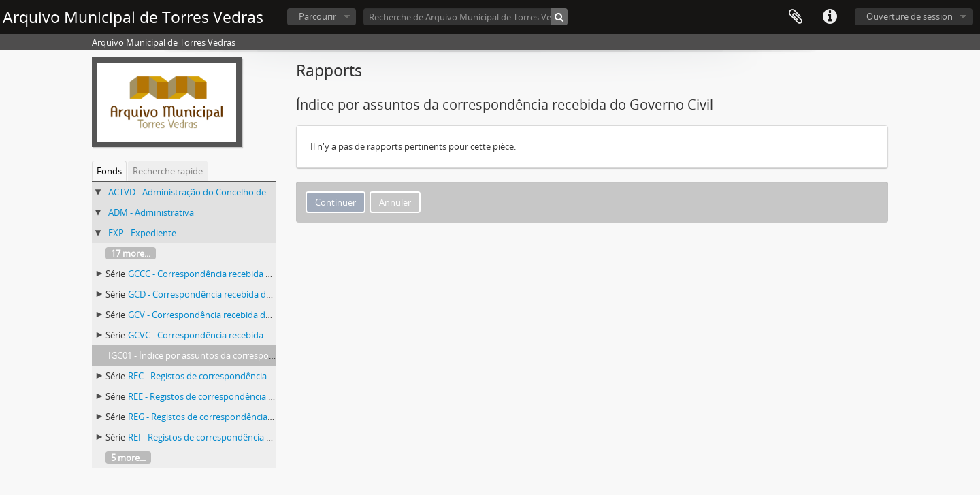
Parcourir (317, 16)
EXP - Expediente (142, 233)
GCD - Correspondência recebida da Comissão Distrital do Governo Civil (271, 294)
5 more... (128, 458)
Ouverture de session (910, 16)
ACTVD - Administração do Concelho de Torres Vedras (216, 192)
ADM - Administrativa (151, 212)
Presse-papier (796, 17)
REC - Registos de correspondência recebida (216, 376)
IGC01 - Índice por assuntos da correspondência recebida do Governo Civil (257, 355)
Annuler (395, 202)
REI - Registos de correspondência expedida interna (231, 437)
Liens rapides (830, 17)
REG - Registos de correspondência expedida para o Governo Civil (259, 417)
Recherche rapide (168, 171)
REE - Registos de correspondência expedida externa (233, 396)
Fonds (109, 171)
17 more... (131, 253)
